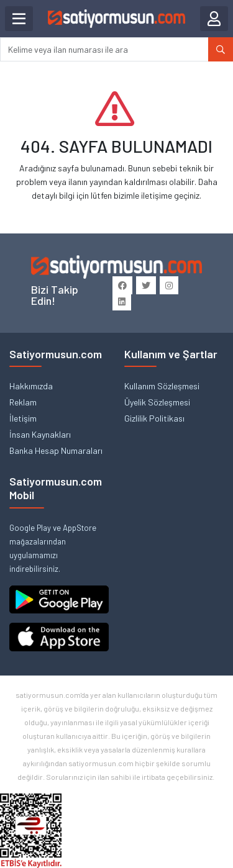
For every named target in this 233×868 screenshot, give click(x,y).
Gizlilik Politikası (154, 418)
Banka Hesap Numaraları (56, 450)
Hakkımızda (31, 386)
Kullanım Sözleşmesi (162, 386)
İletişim (23, 418)
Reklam (23, 402)
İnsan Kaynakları (40, 434)
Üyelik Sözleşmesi (157, 402)
